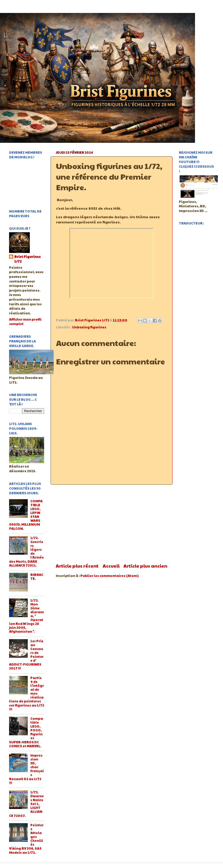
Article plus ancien (145, 566)
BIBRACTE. (37, 577)
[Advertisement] (112, 524)
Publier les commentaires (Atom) (110, 576)
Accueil (111, 566)
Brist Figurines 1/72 (27, 259)
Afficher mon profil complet (25, 322)
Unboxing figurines (89, 327)
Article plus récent (77, 566)
